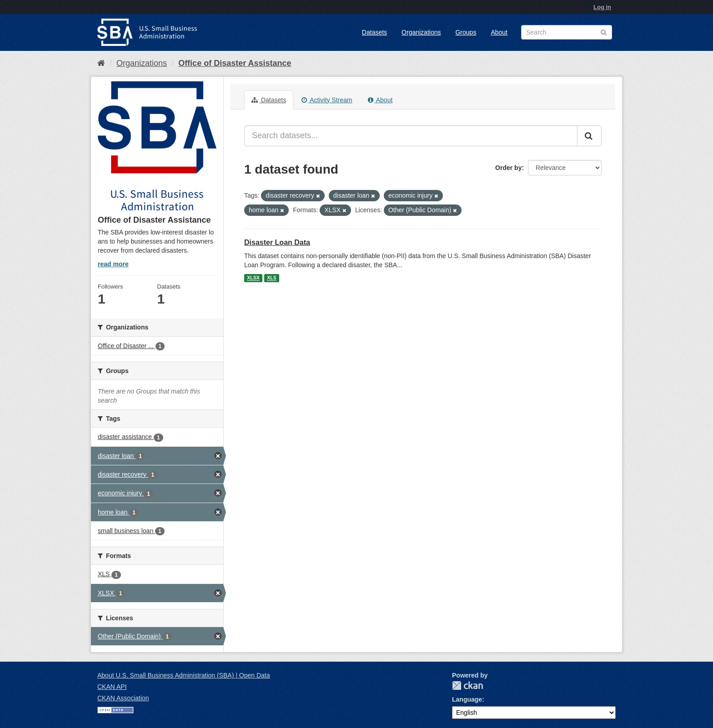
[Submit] (589, 136)
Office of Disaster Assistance (235, 63)
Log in (602, 7)
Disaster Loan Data (277, 242)
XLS (271, 278)
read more (113, 264)
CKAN (467, 686)
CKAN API (112, 687)
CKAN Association (123, 698)
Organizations (421, 32)
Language (467, 699)
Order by (508, 168)
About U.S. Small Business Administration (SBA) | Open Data (183, 675)
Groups (466, 32)
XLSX (253, 278)
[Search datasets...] (411, 136)
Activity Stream (327, 100)
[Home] (101, 63)
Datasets (374, 32)
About (499, 32)
